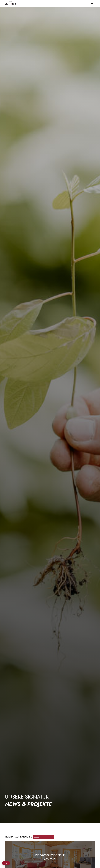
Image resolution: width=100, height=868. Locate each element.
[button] (6, 863)
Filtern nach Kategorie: (19, 837)
